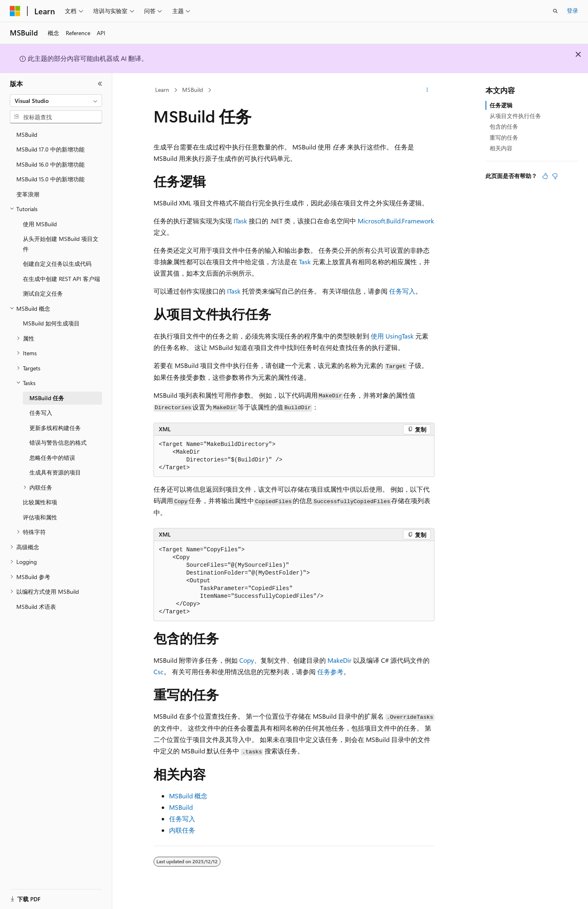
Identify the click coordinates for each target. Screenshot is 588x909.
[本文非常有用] (545, 176)
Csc (159, 672)
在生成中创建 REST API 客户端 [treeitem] (61, 279)
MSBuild (193, 90)
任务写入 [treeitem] (41, 413)
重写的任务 (504, 137)
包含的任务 (504, 126)
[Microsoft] (15, 11)
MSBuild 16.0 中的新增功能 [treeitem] (50, 164)
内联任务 (182, 830)
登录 (572, 10)
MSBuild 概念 (188, 796)
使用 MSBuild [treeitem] (40, 224)
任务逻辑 (501, 105)
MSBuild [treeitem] (27, 135)
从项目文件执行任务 (515, 116)
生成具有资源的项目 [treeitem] (55, 472)
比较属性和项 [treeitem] (40, 502)
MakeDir (340, 660)
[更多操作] (427, 90)
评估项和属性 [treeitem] (40, 517)
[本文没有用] (555, 176)
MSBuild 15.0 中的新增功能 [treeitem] (50, 179)
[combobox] (56, 101)
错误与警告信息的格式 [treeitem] (58, 442)
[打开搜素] (555, 11)
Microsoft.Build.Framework (396, 221)
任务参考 (330, 672)
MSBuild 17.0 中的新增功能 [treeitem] (50, 149)
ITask (240, 221)
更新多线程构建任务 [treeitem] (55, 428)
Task (305, 262)
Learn (162, 90)
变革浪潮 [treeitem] (28, 194)
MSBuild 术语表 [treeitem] (36, 607)
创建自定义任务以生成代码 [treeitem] (57, 264)
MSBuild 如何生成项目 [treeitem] (51, 323)
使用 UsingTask (392, 336)
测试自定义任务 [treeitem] (43, 293)
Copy (247, 660)
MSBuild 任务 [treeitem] (47, 398)
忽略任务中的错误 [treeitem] (52, 458)
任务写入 (402, 291)
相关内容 (501, 148)
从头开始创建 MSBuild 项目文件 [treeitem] (61, 244)
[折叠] (100, 84)
